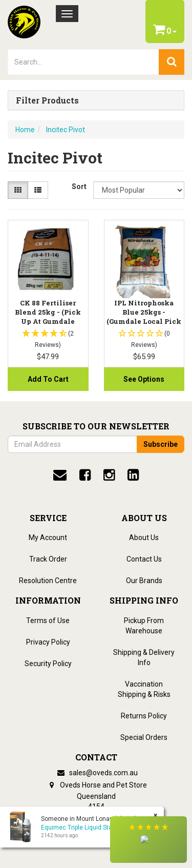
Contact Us (144, 559)
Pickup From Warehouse (144, 626)
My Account (48, 538)
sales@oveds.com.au (96, 773)
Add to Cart (48, 379)
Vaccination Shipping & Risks (144, 689)
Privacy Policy (48, 642)
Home (25, 130)
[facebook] (85, 475)
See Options (144, 379)
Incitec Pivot (66, 130)
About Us (144, 538)
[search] (172, 62)
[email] (60, 475)
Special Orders (144, 737)
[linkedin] (133, 475)
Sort (79, 187)
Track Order (48, 559)
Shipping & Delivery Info (144, 657)
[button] (148, 840)
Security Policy (48, 664)
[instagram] (109, 475)
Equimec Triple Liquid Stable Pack (88, 828)
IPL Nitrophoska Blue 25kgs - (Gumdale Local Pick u (144, 317)
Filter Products (47, 100)
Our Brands (144, 581)
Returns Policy (144, 716)
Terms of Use (48, 621)
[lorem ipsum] (83, 62)
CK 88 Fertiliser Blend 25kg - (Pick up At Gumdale (48, 312)
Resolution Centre (48, 581)
